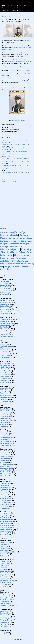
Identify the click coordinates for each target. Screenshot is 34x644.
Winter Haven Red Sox (7, 476)
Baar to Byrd (21, 232)
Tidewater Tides (5, 312)
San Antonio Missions (7, 396)
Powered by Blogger (17, 639)
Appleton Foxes (5, 483)
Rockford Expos (5, 500)
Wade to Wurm (20, 264)
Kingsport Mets (5, 621)
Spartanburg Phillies (6, 533)
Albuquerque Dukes (6, 319)
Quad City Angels (6, 499)
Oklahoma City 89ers (6, 293)
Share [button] (4, 180)
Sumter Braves (4, 535)
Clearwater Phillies (6, 453)
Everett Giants (4, 550)
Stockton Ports (5, 424)
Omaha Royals (5, 295)
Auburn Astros (5, 562)
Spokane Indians (5, 554)
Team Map (27, 10)
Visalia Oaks (4, 426)
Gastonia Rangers (5, 525)
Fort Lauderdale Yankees (7, 457)
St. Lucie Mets (4, 466)
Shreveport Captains (6, 398)
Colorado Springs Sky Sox (8, 323)
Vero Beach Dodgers (6, 472)
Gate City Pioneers (6, 598)
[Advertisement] (17, 203)
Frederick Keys (5, 434)
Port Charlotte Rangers (7, 464)
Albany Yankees (5, 344)
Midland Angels (5, 394)
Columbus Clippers (6, 300)
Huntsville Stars (5, 378)
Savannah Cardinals (6, 531)
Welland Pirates (15, 182)
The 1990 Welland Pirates (19, 121)
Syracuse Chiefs (5, 310)
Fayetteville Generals (6, 523)
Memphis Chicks (5, 380)
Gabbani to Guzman (18, 241)
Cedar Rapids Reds (6, 489)
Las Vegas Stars (5, 327)
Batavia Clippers (5, 563)
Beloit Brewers (4, 485)
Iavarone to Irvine (17, 244)
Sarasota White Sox (6, 470)
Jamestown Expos (5, 573)
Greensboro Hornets (6, 527)
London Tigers (5, 352)
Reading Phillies (5, 356)
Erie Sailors (3, 567)
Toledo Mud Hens (6, 314)
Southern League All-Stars (8, 363)
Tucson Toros (4, 335)
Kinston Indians (5, 436)
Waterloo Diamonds (6, 506)
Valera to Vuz (6, 264)
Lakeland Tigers (5, 459)
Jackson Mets (4, 392)
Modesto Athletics (6, 411)
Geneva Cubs (4, 569)
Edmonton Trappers (6, 325)
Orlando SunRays (6, 382)
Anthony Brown (6, 39)
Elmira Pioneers (5, 565)
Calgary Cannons (5, 321)
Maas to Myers (27, 249)
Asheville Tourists (6, 514)
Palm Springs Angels (6, 413)
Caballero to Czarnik (9, 235)
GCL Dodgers (4, 632)
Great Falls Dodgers (6, 600)
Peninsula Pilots (5, 439)
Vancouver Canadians (6, 337)
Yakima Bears (4, 556)
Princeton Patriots (6, 624)
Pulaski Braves (4, 626)
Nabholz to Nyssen (9, 252)
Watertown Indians (6, 584)
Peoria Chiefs (4, 497)
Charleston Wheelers (6, 521)
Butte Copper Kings (6, 596)
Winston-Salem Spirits (7, 445)
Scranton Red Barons (7, 302)
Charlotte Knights (6, 367)
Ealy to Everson (19, 238)
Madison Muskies (5, 495)
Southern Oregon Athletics (8, 552)
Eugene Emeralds (5, 548)
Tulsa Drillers (4, 399)
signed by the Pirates (22, 60)
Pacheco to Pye (6, 255)
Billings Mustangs (6, 594)
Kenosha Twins (5, 493)
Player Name (11, 10)
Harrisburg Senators (6, 350)
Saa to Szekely (21, 258)
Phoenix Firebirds (5, 329)
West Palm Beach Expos (7, 474)
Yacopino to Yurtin (12, 267)
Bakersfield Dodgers (6, 409)
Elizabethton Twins (6, 615)
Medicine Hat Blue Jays (7, 605)
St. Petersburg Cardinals (7, 468)
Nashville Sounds (5, 291)
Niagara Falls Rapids (6, 575)
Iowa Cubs (3, 287)
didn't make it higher (23, 56)
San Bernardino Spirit (6, 420)
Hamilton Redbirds (6, 571)
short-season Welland (16, 79)
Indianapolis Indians (6, 285)
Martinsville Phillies (6, 623)
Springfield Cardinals (6, 504)
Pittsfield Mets (5, 579)
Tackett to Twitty (8, 261)
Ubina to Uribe (23, 261)
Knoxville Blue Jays (6, 377)
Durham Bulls (4, 432)
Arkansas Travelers (6, 388)
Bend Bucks (4, 544)
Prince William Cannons (7, 441)
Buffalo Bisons (4, 281)
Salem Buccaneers (5, 443)
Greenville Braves (5, 373)
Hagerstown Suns (6, 348)
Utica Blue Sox (5, 582)
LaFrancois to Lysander (10, 249)
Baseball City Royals (6, 451)
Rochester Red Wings (7, 308)
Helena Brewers (5, 602)
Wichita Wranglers (6, 401)
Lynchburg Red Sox (6, 438)
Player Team (19, 10)
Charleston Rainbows (7, 520)
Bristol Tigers (4, 611)
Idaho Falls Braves (6, 603)
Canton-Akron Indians (7, 346)
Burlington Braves (6, 487)
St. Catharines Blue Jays (7, 581)
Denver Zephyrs (5, 283)
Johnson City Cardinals (7, 619)
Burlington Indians (6, 613)
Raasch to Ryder (7, 258)
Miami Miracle (4, 460)
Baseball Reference (23, 62)
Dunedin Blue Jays (6, 455)
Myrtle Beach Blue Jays (7, 529)
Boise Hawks (4, 546)
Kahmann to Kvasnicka (17, 247)
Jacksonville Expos (6, 375)
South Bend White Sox (7, 502)
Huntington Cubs (6, 617)
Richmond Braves (6, 306)
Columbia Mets (5, 518)
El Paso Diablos (5, 390)
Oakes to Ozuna (25, 252)
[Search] (31, 2)
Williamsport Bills (5, 357)
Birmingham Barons (6, 365)
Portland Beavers (5, 331)
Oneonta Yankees (5, 577)
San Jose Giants (5, 422)
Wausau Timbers (5, 508)
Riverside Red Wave (6, 417)
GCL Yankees (4, 634)
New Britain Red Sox (6, 354)
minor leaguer (8, 182)
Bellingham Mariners (6, 542)
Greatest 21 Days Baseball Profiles (15, 5)
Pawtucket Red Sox (6, 304)
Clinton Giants (5, 491)
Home (4, 10)
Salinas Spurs (4, 419)
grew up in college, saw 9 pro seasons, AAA (17, 169)
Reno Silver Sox (5, 415)
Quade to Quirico (22, 255)
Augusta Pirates (5, 516)
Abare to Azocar (7, 232)
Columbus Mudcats (6, 371)
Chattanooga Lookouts (7, 369)
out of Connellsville (12, 62)
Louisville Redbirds (6, 289)
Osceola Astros (5, 462)
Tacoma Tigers (5, 333)
